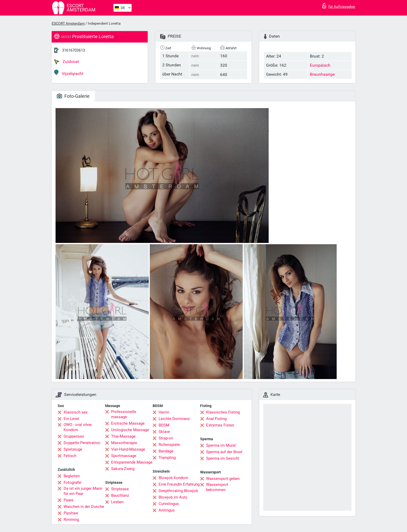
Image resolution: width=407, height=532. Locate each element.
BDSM (164, 425)
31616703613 (73, 50)
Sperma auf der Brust (224, 452)
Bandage (166, 451)
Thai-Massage (123, 436)
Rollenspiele (169, 445)
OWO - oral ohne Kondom (78, 427)
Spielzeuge (73, 449)
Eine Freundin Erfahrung (179, 484)
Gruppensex (74, 436)
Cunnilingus (169, 504)
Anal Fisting (216, 419)
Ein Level (71, 419)
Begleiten (72, 476)
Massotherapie (124, 443)
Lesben (117, 502)
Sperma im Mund (221, 445)
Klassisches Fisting (223, 412)
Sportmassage (124, 456)
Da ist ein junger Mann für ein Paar (83, 491)
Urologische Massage (130, 430)
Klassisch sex (76, 412)
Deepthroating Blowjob (178, 491)
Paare (69, 500)
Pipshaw (71, 513)
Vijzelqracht (69, 73)
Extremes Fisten (220, 425)
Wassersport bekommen (217, 487)
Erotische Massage (128, 423)
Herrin (164, 412)
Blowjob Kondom (173, 478)
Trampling (167, 458)
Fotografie (72, 482)
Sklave (164, 432)
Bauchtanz (120, 495)
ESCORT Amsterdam (68, 23)
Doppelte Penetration (82, 443)
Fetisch (70, 456)
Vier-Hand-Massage (128, 449)
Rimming (71, 520)
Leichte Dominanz (174, 419)
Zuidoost (67, 62)
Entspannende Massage (132, 462)
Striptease (120, 489)
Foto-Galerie (73, 96)
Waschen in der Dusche (84, 507)
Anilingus (167, 510)
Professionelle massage (124, 414)
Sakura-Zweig (123, 469)
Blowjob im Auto (173, 497)
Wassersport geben (223, 479)
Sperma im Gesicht (223, 458)
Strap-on (166, 438)
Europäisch (320, 65)
